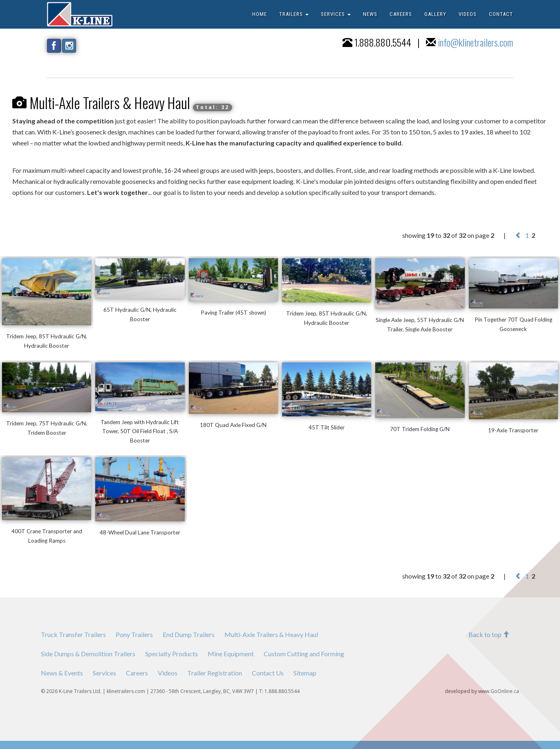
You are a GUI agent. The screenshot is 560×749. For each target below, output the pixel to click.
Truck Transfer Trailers (73, 634)
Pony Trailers (134, 634)
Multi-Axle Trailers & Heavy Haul (271, 634)
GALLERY (435, 14)
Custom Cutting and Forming (304, 654)
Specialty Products (171, 654)
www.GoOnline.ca (499, 691)
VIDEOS (468, 14)
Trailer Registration (215, 673)
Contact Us (268, 673)
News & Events (62, 673)
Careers (137, 673)
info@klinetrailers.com (475, 42)
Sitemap (305, 673)
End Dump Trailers (189, 634)
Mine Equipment (231, 654)
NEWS (370, 14)
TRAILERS (294, 14)
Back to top (489, 634)
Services (104, 673)
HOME (260, 14)
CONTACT (501, 14)
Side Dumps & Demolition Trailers (88, 654)
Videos (168, 673)
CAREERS (401, 14)
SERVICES (336, 14)
